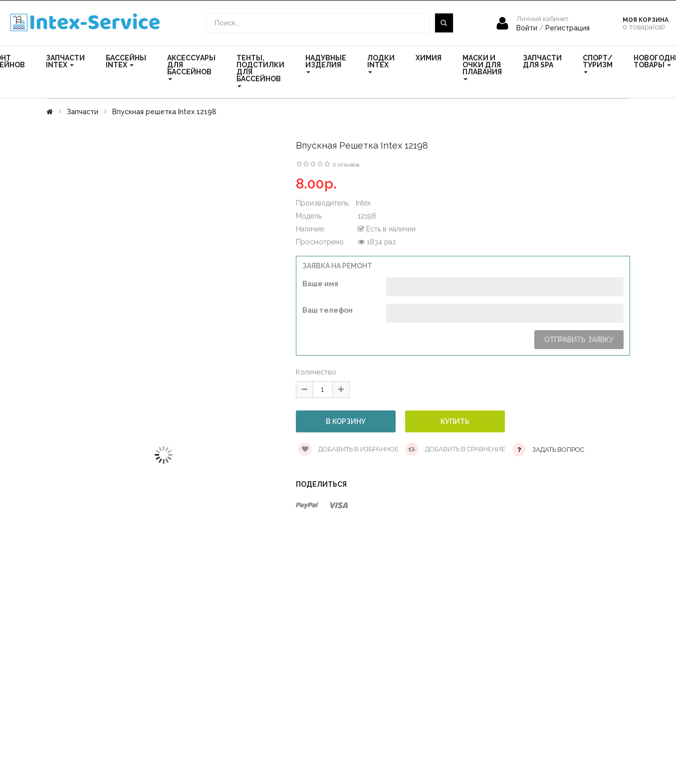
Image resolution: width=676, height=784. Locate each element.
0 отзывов (346, 165)
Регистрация (567, 28)
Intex (363, 203)
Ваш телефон (328, 310)
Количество (316, 372)
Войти (528, 28)
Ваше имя (320, 284)
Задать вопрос (558, 450)
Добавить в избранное (348, 449)
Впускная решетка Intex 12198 (164, 112)
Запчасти (83, 112)
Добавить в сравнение (455, 449)
